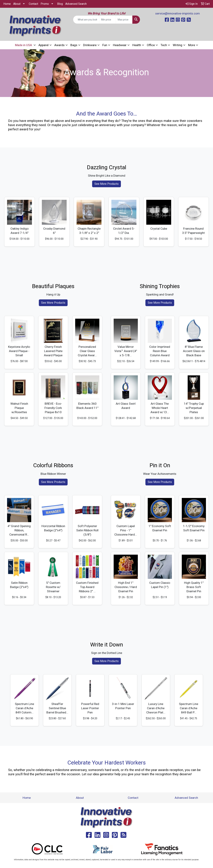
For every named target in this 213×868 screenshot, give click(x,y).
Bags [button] (74, 45)
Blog (60, 4)
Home (7, 4)
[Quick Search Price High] (124, 20)
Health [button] (137, 45)
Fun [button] (105, 45)
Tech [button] (164, 45)
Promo (45, 4)
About (17, 4)
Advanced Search (76, 4)
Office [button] (151, 45)
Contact (33, 4)
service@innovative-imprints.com (178, 13)
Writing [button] (178, 45)
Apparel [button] (43, 45)
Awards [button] (59, 45)
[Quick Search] (86, 20)
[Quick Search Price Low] (108, 20)
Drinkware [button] (90, 45)
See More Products (106, 184)
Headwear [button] (120, 45)
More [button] (192, 45)
